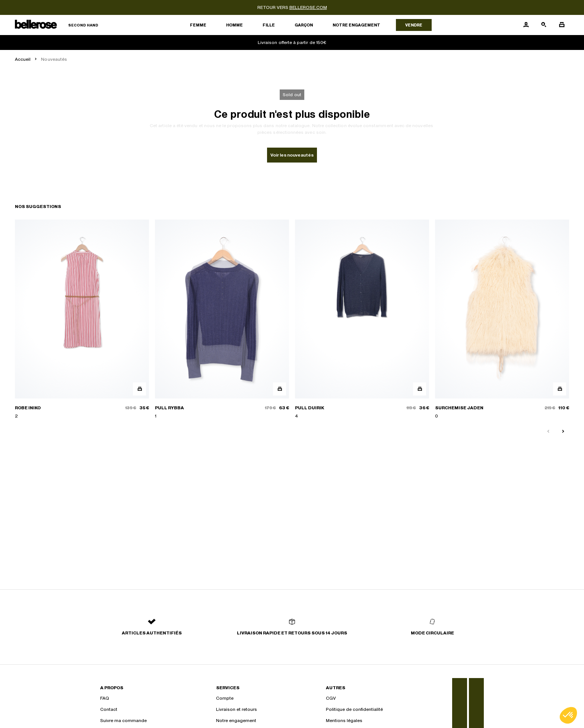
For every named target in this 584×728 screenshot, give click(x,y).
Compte (225, 698)
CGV (331, 698)
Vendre (414, 25)
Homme (234, 25)
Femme (198, 25)
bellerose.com (308, 7)
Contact (109, 709)
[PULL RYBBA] (222, 319)
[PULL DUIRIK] (362, 319)
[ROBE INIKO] (82, 319)
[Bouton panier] (562, 25)
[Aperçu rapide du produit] (139, 389)
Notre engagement (356, 25)
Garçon (304, 25)
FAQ (105, 698)
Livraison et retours (237, 709)
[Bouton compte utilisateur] (526, 25)
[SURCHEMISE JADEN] (502, 319)
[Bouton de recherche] (544, 25)
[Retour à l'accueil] (57, 25)
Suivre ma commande (123, 721)
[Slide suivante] (563, 432)
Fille (269, 25)
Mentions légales (344, 721)
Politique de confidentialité (354, 709)
